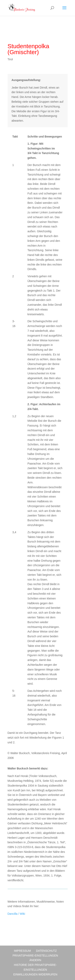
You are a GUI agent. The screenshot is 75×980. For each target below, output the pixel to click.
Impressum (22, 951)
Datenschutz (46, 951)
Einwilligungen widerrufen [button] (35, 974)
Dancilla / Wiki (16, 914)
